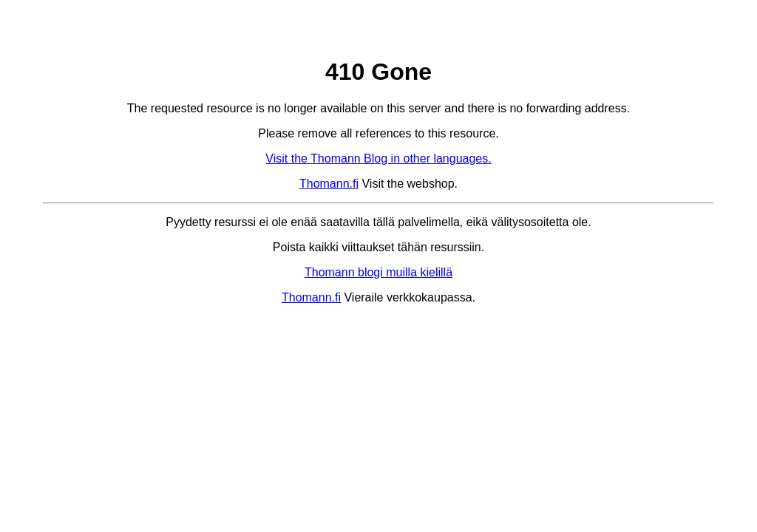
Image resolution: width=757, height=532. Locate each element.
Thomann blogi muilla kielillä (378, 272)
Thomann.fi (329, 184)
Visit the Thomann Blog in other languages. (378, 158)
